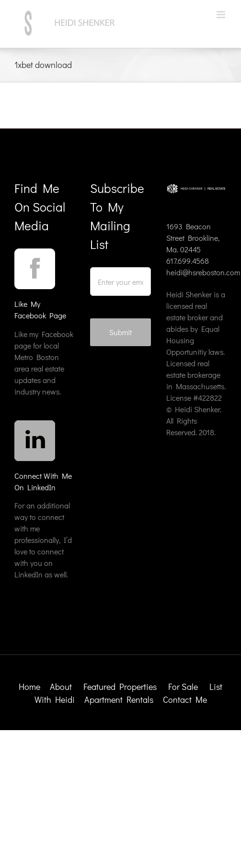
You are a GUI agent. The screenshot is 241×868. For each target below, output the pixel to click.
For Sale (183, 687)
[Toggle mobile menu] (222, 15)
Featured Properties (121, 687)
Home (29, 687)
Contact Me (185, 699)
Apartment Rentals (120, 699)
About (61, 687)
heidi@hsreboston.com (203, 272)
